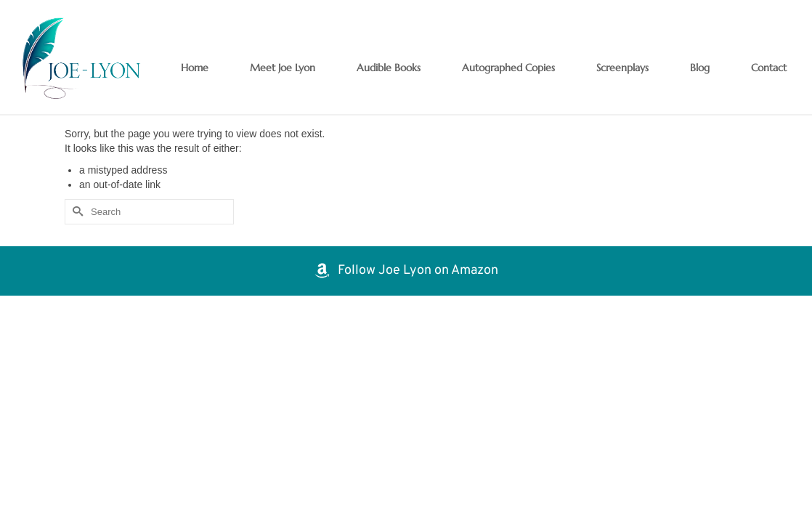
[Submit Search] (76, 212)
